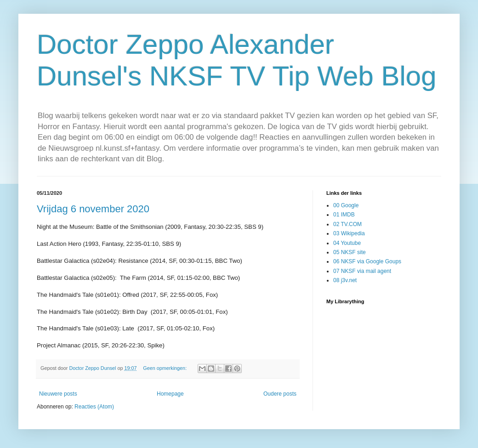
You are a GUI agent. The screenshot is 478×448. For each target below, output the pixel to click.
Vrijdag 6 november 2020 (93, 209)
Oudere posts (280, 394)
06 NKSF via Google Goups (367, 261)
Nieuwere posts (58, 394)
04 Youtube (347, 243)
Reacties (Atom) (94, 407)
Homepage (170, 394)
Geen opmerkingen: (165, 368)
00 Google (346, 205)
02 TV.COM (347, 224)
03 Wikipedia (349, 233)
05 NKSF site (350, 252)
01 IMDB (344, 215)
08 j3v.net (345, 280)
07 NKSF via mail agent (362, 271)
